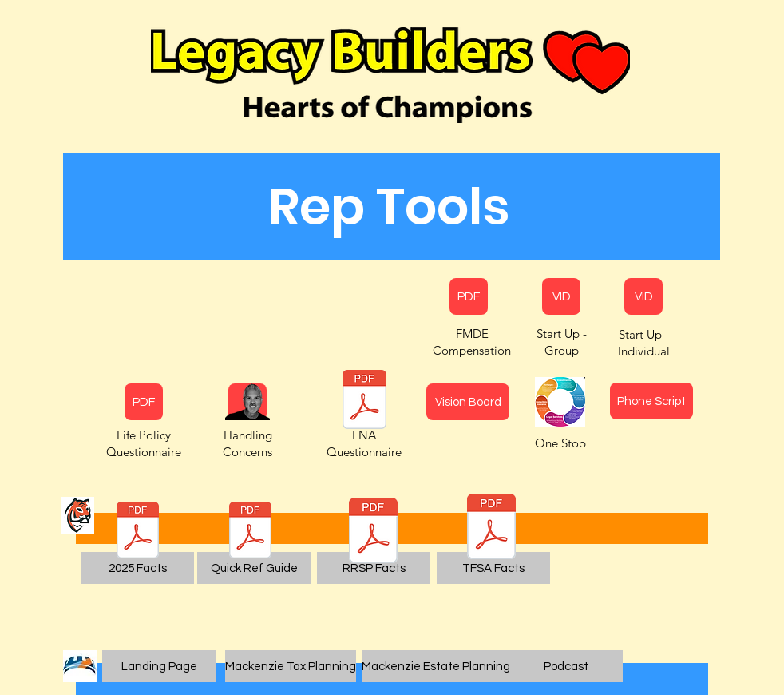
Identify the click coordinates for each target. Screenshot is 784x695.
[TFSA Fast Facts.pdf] (491, 528)
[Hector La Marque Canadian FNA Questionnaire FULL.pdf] (364, 401)
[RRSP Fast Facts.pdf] (373, 532)
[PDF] (144, 402)
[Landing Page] (159, 666)
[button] (389, 207)
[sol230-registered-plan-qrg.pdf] (138, 532)
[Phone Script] (651, 401)
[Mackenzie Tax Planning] (291, 666)
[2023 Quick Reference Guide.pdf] (250, 532)
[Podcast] (566, 666)
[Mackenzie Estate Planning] (436, 666)
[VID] (561, 296)
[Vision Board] (468, 402)
